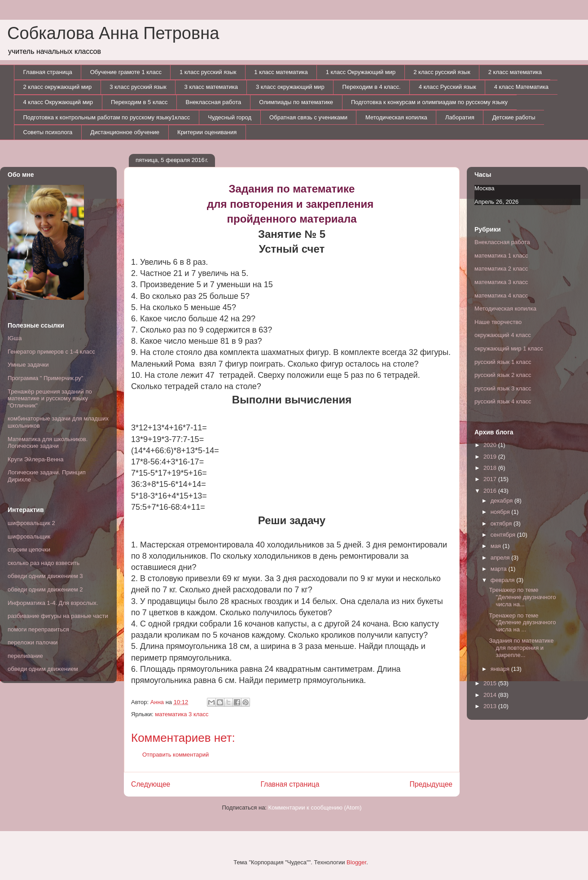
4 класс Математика (521, 87)
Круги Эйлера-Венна (35, 459)
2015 (491, 683)
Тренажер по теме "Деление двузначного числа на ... (522, 622)
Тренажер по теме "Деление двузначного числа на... (522, 597)
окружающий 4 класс (503, 335)
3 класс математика (211, 87)
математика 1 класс (501, 256)
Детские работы (514, 117)
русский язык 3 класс (503, 388)
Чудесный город (230, 117)
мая (497, 546)
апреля (501, 558)
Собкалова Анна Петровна (113, 33)
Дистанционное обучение (125, 132)
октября (502, 523)
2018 (491, 468)
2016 (491, 491)
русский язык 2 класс (503, 375)
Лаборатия (460, 117)
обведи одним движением (43, 669)
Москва (484, 188)
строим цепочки (29, 549)
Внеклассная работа (214, 102)
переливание (25, 656)
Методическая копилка (396, 117)
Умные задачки (28, 365)
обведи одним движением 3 (45, 576)
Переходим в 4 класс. (372, 87)
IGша (15, 338)
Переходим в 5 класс (139, 102)
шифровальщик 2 (31, 523)
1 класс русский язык (208, 72)
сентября (504, 535)
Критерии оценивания (207, 132)
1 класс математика (281, 72)
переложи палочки (33, 642)
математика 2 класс (501, 269)
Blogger (356, 862)
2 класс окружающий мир (58, 87)
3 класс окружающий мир (290, 87)
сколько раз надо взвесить (44, 563)
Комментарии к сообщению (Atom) (315, 808)
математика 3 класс (182, 714)
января (501, 669)
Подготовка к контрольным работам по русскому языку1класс (107, 117)
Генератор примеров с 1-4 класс (51, 352)
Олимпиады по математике (296, 102)
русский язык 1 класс (503, 362)
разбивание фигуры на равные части (58, 616)
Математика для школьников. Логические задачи (48, 443)
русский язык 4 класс (503, 401)
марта (500, 569)
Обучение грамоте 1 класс (126, 72)
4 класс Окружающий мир (58, 102)
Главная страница (48, 72)
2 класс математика (515, 72)
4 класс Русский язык (448, 87)
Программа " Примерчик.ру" (45, 378)
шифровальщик (29, 536)
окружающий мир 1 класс (509, 348)
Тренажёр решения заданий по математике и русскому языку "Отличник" (50, 398)
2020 (491, 445)
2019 (491, 457)
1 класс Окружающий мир (361, 72)
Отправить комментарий (176, 755)
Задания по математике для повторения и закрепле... (521, 648)
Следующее (151, 784)
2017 (491, 479)
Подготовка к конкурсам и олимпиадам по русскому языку (429, 102)
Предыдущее (431, 784)
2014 (491, 695)
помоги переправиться (38, 629)
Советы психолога (48, 132)
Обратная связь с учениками (308, 117)
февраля (504, 580)
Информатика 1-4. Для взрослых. (53, 603)
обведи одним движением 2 (45, 589)
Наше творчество (498, 322)
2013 (491, 706)
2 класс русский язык (442, 72)
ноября (501, 512)
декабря (502, 501)
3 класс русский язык (138, 87)
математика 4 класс (501, 296)
